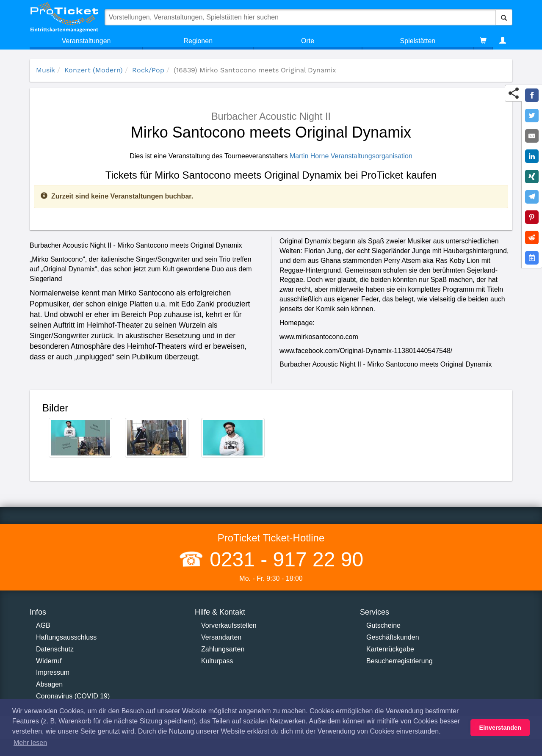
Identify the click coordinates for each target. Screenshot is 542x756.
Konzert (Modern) (94, 70)
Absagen (49, 684)
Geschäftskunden (393, 637)
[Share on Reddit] (532, 237)
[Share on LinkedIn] (532, 156)
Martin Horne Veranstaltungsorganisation (351, 156)
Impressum (53, 672)
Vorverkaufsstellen (229, 625)
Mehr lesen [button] (30, 743)
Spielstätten (418, 41)
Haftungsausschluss (66, 637)
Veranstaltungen (86, 41)
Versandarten (221, 637)
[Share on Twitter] (532, 116)
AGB (43, 625)
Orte (308, 41)
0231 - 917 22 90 (284, 559)
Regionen (198, 41)
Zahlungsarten (223, 649)
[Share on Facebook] (532, 95)
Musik (46, 70)
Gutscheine (383, 625)
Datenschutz (55, 649)
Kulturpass (217, 661)
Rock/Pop (148, 70)
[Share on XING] (532, 177)
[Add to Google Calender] (532, 258)
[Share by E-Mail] (532, 136)
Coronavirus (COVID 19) (73, 696)
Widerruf (49, 661)
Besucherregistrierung (400, 661)
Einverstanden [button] (500, 728)
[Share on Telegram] (532, 197)
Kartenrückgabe (390, 649)
